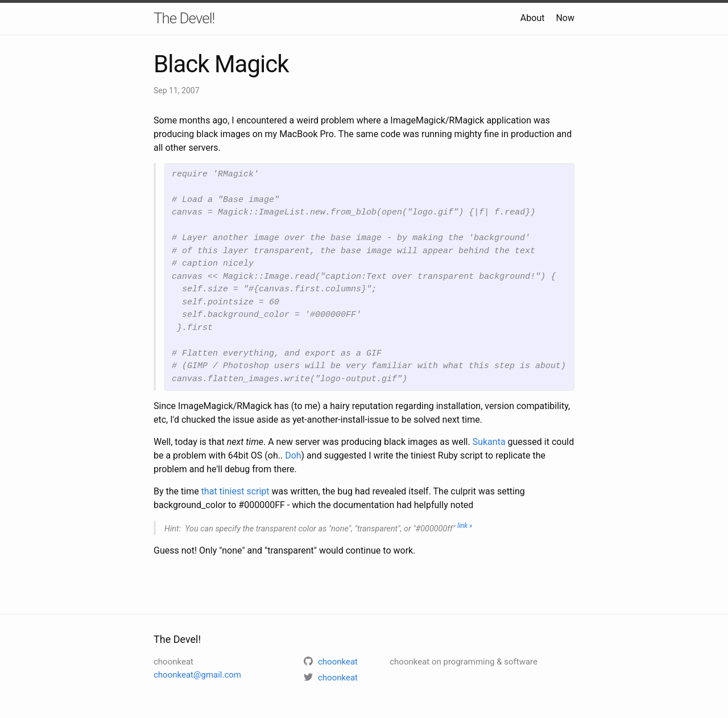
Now (565, 18)
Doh (293, 455)
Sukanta (489, 442)
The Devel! (184, 18)
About (533, 18)
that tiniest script (235, 491)
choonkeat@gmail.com (197, 675)
